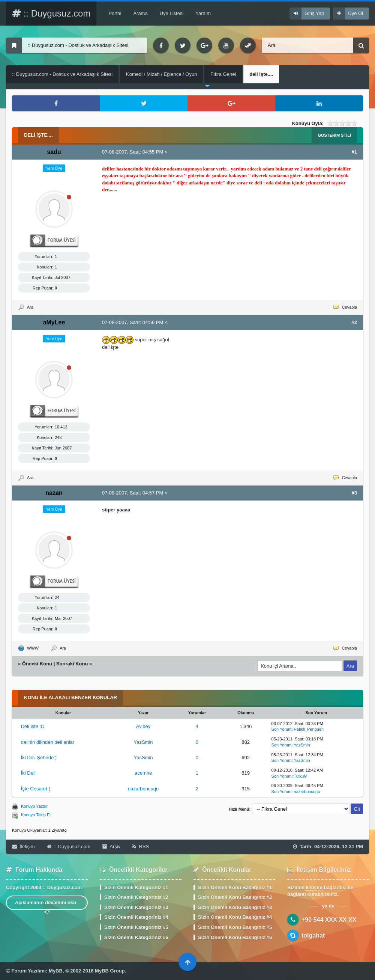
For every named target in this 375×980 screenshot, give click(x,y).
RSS (141, 847)
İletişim (23, 847)
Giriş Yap (314, 13)
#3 (354, 493)
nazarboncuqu (143, 789)
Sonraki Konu (72, 664)
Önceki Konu (37, 664)
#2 (354, 322)
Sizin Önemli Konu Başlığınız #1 (235, 887)
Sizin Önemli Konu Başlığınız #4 (235, 917)
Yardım (203, 13)
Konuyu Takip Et (36, 815)
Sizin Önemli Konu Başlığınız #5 (235, 927)
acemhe (143, 773)
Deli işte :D (33, 726)
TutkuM (300, 776)
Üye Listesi (172, 13)
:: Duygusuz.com (51, 13)
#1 (354, 152)
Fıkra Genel (223, 74)
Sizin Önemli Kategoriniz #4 (136, 917)
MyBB (56, 971)
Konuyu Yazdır (34, 806)
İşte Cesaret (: (36, 789)
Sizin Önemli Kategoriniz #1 (136, 887)
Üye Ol (355, 13)
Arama (140, 13)
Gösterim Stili (334, 135)
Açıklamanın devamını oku (47, 905)
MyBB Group (110, 971)
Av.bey (143, 726)
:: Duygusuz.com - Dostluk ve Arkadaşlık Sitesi (62, 74)
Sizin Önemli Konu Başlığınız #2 (235, 897)
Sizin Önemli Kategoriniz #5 (136, 927)
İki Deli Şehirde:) (39, 758)
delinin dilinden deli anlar (48, 742)
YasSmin (143, 742)
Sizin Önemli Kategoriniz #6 (136, 937)
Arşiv (111, 847)
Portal (115, 13)
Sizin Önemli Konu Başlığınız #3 (235, 907)
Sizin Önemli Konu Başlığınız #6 (235, 937)
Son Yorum (282, 729)
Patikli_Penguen (309, 729)
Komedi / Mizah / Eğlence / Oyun (161, 74)
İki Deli (28, 773)
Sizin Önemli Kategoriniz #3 (136, 907)
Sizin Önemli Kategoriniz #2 (136, 897)
